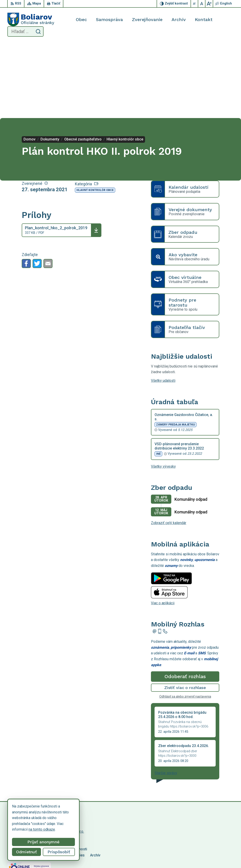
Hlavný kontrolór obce (95, 114)
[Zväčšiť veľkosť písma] (209, 4)
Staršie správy (166, 697)
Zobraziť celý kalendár (169, 447)
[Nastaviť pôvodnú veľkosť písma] (202, 4)
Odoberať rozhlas (185, 601)
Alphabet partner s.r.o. (67, 756)
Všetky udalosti (163, 305)
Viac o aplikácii (163, 527)
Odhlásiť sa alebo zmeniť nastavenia (185, 621)
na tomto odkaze (42, 829)
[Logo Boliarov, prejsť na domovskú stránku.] (31, 19)
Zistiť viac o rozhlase (185, 612)
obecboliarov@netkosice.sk (212, 858)
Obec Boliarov (45, 760)
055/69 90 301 (202, 853)
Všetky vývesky (163, 390)
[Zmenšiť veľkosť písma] (195, 4)
